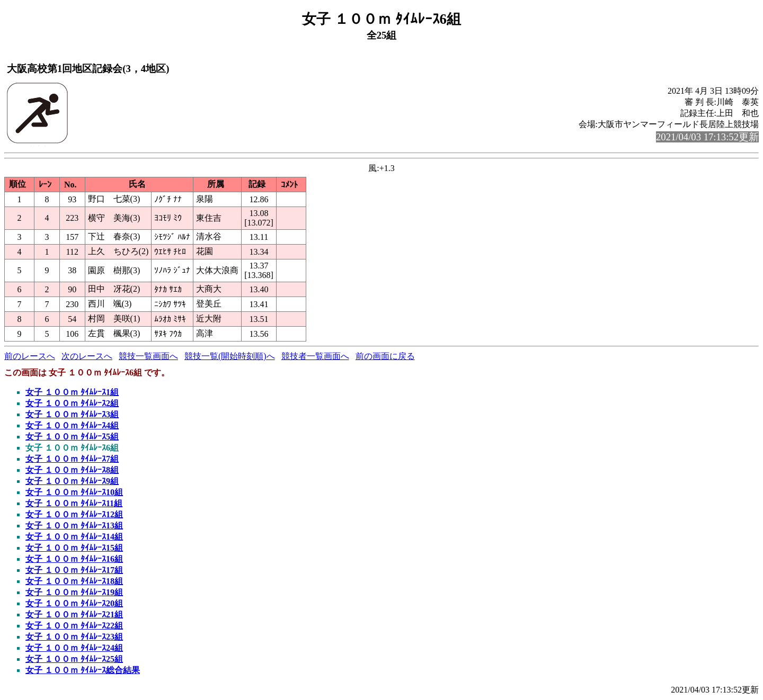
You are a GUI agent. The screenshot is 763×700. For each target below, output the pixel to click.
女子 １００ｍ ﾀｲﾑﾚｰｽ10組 (74, 492)
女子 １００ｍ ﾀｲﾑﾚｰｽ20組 (74, 603)
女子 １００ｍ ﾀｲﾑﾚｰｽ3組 (72, 414)
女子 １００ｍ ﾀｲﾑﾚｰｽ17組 (74, 570)
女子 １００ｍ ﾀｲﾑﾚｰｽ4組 (72, 425)
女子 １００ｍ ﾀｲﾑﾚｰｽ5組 (72, 437)
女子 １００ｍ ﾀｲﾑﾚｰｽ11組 (74, 503)
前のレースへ (30, 356)
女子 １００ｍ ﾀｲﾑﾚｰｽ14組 (74, 537)
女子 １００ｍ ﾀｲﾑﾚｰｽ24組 (74, 648)
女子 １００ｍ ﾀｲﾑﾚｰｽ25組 (74, 659)
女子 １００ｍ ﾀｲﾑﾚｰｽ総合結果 (83, 670)
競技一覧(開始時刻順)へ (230, 356)
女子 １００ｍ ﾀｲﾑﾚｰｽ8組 (72, 470)
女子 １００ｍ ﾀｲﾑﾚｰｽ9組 (72, 481)
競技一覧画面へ (148, 356)
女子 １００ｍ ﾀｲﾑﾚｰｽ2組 (72, 403)
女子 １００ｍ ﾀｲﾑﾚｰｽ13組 (74, 526)
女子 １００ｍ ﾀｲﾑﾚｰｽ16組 (74, 559)
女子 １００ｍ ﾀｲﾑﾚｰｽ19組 (74, 592)
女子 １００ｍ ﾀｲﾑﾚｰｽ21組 (74, 614)
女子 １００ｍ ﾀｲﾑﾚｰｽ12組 (74, 514)
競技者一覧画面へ (315, 356)
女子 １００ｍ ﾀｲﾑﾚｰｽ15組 (74, 548)
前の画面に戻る (385, 356)
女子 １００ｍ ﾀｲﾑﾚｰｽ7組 (72, 459)
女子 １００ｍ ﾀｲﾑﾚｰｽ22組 (74, 626)
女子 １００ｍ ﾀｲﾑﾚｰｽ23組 (74, 637)
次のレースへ (87, 356)
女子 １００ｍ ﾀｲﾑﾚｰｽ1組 (72, 392)
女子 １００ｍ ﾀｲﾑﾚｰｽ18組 (74, 581)
